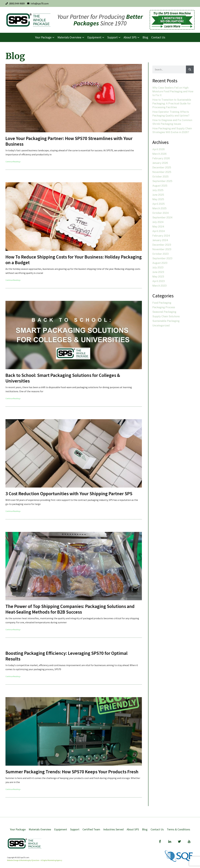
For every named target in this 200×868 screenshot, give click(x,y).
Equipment (61, 829)
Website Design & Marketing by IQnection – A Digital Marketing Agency (35, 860)
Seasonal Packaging (164, 312)
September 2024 (162, 218)
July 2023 (158, 268)
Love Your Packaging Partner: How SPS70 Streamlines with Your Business (69, 141)
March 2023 (159, 286)
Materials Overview (40, 829)
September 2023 (162, 258)
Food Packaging (162, 303)
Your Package (18, 829)
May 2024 (158, 227)
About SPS (133, 829)
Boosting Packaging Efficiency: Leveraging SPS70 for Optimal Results (66, 656)
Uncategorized (161, 326)
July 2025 (158, 190)
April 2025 (159, 204)
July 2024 (158, 222)
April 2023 (159, 281)
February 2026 (161, 158)
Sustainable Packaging (166, 321)
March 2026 (159, 154)
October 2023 (160, 254)
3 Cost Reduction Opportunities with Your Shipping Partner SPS (69, 493)
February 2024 (161, 236)
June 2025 (158, 195)
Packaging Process (164, 307)
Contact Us (157, 829)
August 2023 (160, 263)
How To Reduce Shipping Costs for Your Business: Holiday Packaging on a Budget (74, 260)
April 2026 (159, 149)
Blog (145, 829)
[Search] (190, 69)
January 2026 (160, 163)
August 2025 (160, 186)
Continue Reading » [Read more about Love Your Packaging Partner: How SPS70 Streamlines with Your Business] (13, 162)
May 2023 (158, 277)
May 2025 (158, 199)
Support (75, 829)
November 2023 (162, 249)
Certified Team (91, 829)
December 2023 (162, 245)
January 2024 (160, 240)
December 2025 (162, 168)
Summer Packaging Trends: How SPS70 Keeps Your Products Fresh (72, 772)
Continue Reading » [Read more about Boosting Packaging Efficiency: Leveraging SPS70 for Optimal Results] (13, 676)
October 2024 (161, 213)
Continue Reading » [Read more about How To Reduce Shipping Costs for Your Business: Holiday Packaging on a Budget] (13, 280)
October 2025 (160, 177)
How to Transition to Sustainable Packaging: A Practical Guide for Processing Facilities (172, 104)
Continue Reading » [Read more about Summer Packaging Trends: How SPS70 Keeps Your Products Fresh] (13, 789)
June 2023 (158, 272)
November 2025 (162, 172)
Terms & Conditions (179, 829)
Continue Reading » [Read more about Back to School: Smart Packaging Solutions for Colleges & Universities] (13, 398)
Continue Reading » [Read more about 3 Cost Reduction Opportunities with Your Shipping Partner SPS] (13, 511)
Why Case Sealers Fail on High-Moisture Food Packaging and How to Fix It (173, 91)
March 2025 (159, 208)
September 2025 (162, 181)
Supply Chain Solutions (166, 316)
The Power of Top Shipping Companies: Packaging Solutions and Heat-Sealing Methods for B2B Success (70, 609)
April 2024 (159, 231)
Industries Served (113, 829)
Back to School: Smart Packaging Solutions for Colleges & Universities (63, 378)
